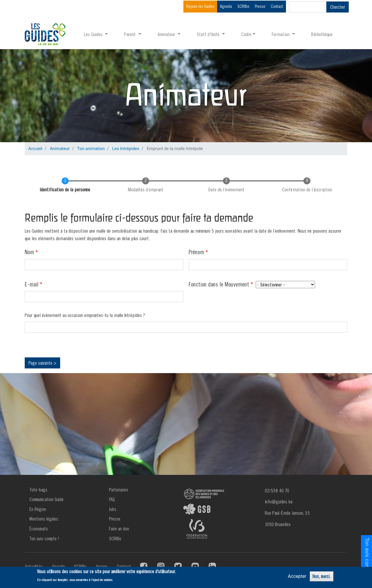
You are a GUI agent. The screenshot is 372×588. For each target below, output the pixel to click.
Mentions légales (44, 519)
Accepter (297, 576)
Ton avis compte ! (44, 539)
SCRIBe (243, 6)
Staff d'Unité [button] (209, 34)
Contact (277, 6)
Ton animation (91, 149)
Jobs (113, 509)
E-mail (32, 284)
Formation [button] (281, 34)
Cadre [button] (246, 34)
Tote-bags (38, 490)
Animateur (60, 149)
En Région (38, 509)
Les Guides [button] (94, 34)
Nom (29, 252)
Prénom (196, 252)
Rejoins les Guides (200, 6)
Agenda (226, 6)
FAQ (112, 499)
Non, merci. (322, 576)
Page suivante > (42, 363)
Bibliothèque (322, 34)
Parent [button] (130, 34)
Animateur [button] (167, 34)
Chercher (338, 7)
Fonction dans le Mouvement (219, 284)
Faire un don (119, 529)
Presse (260, 6)
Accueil (35, 149)
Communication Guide (46, 499)
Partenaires (119, 490)
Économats (39, 529)
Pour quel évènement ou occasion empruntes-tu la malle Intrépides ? (85, 315)
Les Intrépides (126, 149)
